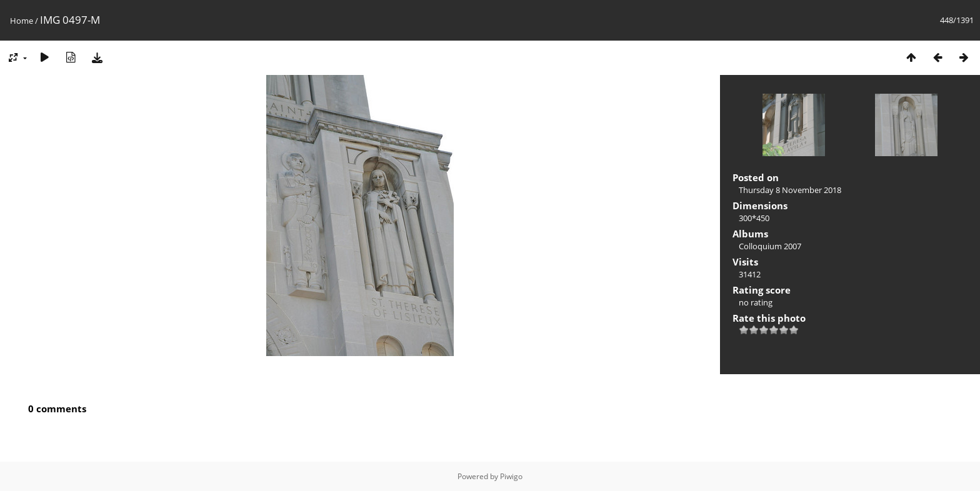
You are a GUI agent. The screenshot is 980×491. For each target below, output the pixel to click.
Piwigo (511, 476)
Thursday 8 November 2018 (790, 190)
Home (22, 21)
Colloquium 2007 (770, 246)
